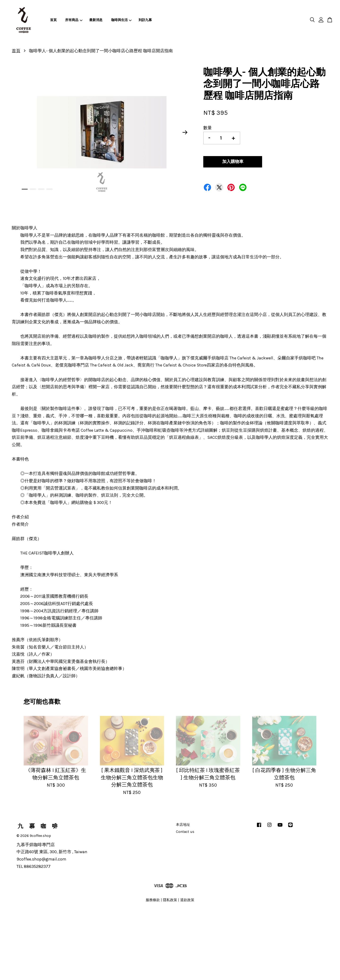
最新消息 (96, 20)
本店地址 (183, 825)
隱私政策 (170, 900)
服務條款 (153, 900)
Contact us (185, 832)
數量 (208, 128)
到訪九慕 (145, 20)
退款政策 (187, 900)
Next (185, 132)
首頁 (53, 20)
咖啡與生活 (121, 20)
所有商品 (74, 20)
